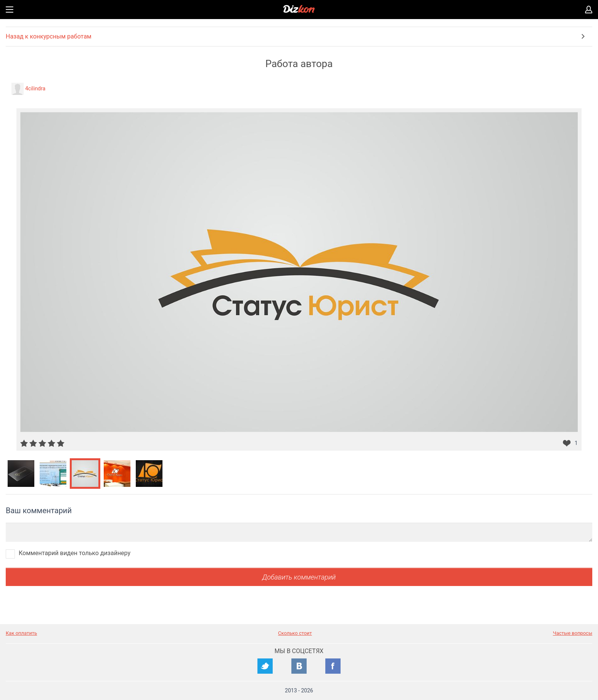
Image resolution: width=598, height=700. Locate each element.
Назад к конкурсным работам (49, 36)
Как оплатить (21, 633)
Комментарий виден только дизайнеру (75, 553)
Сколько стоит (295, 633)
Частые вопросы (573, 633)
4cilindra (35, 88)
